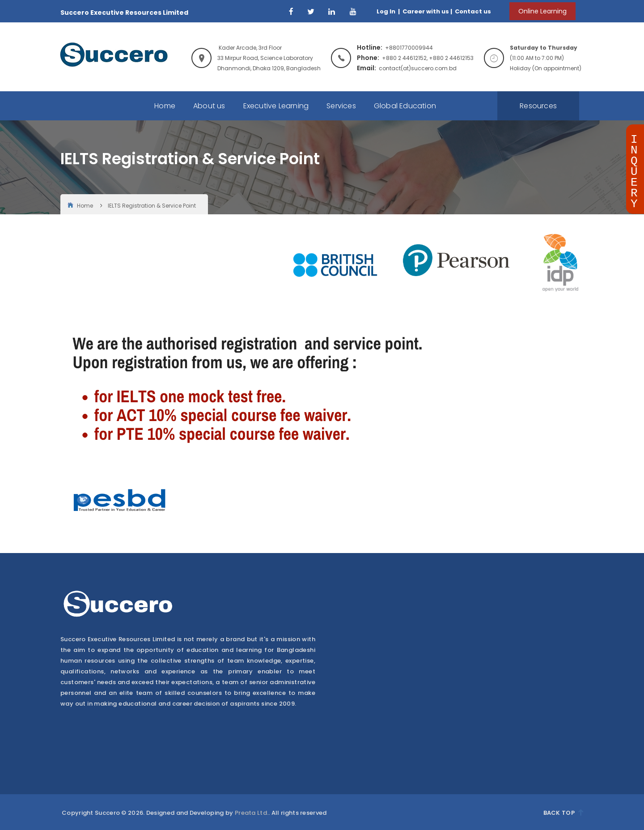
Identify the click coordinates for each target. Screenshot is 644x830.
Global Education (405, 106)
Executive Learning (276, 106)
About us (209, 106)
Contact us (472, 11)
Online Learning (542, 11)
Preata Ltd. (252, 813)
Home (165, 106)
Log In (387, 11)
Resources (538, 106)
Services (341, 106)
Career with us (425, 11)
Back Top (563, 813)
